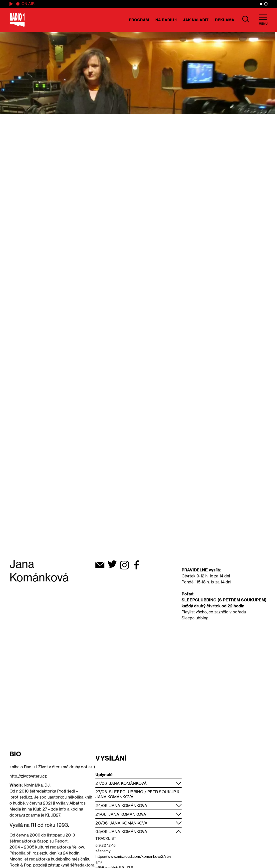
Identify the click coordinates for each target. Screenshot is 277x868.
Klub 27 (40, 809)
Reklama (225, 20)
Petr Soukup (162, 792)
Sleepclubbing (126, 792)
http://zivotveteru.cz (28, 776)
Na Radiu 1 (166, 20)
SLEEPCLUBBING (199, 600)
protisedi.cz (21, 797)
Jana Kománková (128, 783)
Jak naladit (196, 20)
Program (139, 20)
